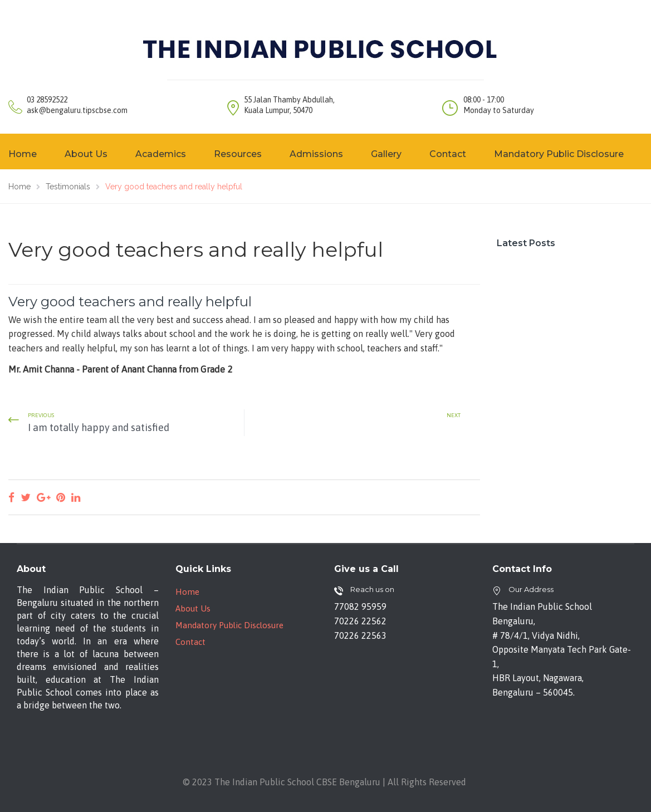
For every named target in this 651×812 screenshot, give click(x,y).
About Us (86, 154)
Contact (448, 154)
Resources (238, 154)
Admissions (316, 154)
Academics (161, 154)
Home (187, 592)
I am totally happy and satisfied (99, 427)
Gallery (386, 154)
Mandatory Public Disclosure (559, 154)
